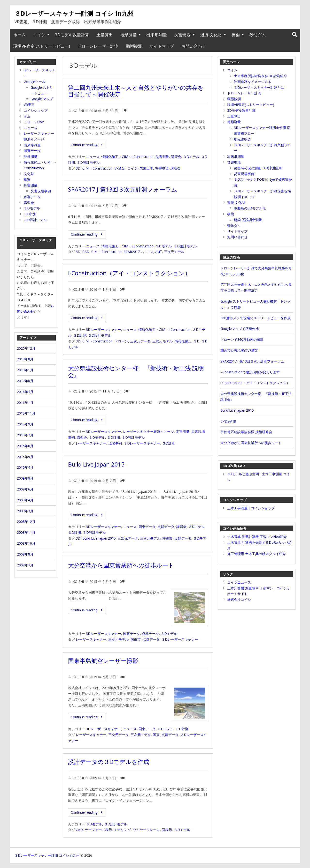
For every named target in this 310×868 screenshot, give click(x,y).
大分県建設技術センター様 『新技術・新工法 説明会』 (136, 372)
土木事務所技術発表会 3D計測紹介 (260, 76)
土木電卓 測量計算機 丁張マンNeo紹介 (257, 537)
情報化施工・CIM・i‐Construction (128, 157)
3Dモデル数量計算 (72, 35)
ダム (27, 116)
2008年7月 (25, 565)
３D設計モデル (88, 162)
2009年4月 (25, 500)
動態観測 (134, 46)
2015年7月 (25, 435)
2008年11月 (26, 532)
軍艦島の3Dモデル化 (250, 208)
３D (197, 341)
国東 (156, 735)
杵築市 (167, 538)
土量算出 (105, 35)
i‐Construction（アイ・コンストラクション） (129, 273)
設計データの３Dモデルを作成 (109, 762)
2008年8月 (25, 554)
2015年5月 (25, 457)
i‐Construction (102, 341)
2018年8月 (25, 359)
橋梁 (236, 35)
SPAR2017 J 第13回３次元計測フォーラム (123, 189)
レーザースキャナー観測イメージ (148, 432)
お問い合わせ (194, 46)
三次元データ (140, 341)
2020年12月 (26, 348)
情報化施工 (183, 341)
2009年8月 (25, 478)
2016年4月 (25, 392)
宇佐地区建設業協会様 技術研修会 (246, 432)
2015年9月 (25, 424)
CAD (86, 252)
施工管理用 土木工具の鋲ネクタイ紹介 (256, 554)
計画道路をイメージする (253, 82)
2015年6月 (25, 446)
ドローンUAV (34, 122)
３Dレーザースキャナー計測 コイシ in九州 (74, 13)
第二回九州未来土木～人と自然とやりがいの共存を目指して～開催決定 (136, 91)
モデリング (122, 830)
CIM (85, 168)
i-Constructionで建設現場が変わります (250, 372)
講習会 (176, 157)
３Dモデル (191, 157)
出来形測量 (157, 35)
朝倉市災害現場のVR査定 (239, 350)
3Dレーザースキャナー (104, 330)
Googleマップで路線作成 (240, 329)
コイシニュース (239, 582)
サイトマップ (162, 46)
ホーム (19, 35)
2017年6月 (25, 381)
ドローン (121, 341)
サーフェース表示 (98, 830)
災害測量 (162, 157)
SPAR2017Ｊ (133, 252)
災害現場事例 (244, 174)
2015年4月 (25, 467)
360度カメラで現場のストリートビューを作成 (256, 318)
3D (78, 168)
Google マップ (42, 99)
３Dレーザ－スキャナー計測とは (259, 87)
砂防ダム (258, 35)
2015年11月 (26, 413)
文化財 (29, 174)
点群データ (166, 527)
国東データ (147, 527)
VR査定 (120, 168)
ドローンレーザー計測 (98, 46)
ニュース (93, 157)
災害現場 (182, 35)
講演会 (176, 168)
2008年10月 (26, 543)
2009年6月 (25, 489)
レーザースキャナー (91, 443)
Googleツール (35, 82)
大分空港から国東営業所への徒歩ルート (121, 565)
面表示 (167, 830)
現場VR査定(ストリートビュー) (42, 46)
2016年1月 (25, 403)
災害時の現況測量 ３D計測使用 (258, 168)
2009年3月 (25, 511)
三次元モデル (174, 252)
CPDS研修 (228, 421)
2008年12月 (26, 522)
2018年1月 (25, 370)
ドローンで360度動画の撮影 (242, 339)
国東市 (136, 639)
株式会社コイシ (239, 599)
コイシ (39, 35)
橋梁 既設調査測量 (248, 220)
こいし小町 (154, 252)
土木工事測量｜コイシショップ (251, 508)
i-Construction (102, 168)
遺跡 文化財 (211, 35)
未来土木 (146, 168)
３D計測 (80, 335)
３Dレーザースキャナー (142, 443)
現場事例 (115, 443)
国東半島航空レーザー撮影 (103, 661)
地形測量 (128, 35)
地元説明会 (242, 139)
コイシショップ (36, 110)
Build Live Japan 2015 (96, 464)
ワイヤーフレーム (146, 830)
